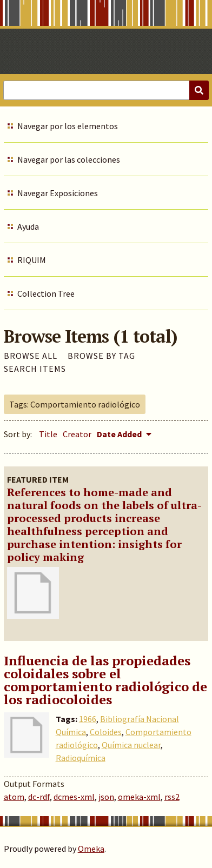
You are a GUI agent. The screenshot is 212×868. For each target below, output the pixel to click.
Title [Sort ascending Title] (48, 434)
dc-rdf (39, 797)
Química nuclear (131, 745)
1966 (88, 719)
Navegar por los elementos (68, 126)
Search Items (35, 369)
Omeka (91, 849)
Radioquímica (81, 758)
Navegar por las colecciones (69, 159)
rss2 (172, 797)
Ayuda (28, 226)
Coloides (106, 732)
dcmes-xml (74, 797)
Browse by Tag (101, 356)
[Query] (106, 90)
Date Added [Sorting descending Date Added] (120, 434)
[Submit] (199, 90)
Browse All (31, 356)
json (106, 797)
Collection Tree (46, 293)
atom (14, 797)
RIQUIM (32, 260)
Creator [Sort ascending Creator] (77, 434)
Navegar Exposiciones (58, 193)
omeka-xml (139, 797)
